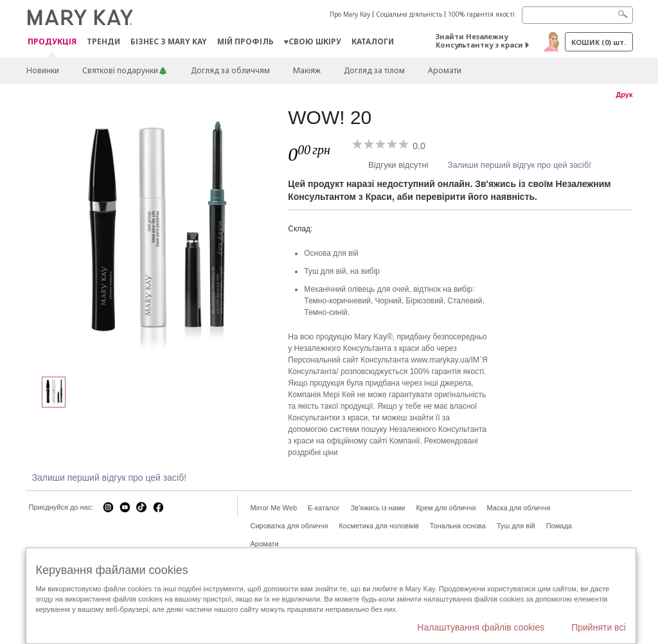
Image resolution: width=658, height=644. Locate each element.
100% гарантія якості (481, 14)
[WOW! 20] (152, 235)
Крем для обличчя (446, 508)
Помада (559, 526)
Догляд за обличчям (230, 70)
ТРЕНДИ (103, 41)
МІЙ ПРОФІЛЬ (245, 41)
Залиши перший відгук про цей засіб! (520, 165)
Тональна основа (458, 526)
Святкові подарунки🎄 (125, 70)
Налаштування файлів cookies (481, 627)
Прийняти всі (598, 627)
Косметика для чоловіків (378, 526)
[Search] (577, 15)
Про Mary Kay (350, 14)
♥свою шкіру (313, 41)
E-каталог (324, 508)
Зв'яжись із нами (378, 508)
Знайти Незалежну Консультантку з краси (479, 40)
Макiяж (307, 70)
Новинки (43, 70)
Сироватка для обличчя (289, 526)
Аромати (445, 70)
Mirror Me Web (274, 508)
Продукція (52, 42)
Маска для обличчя (518, 508)
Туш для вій (516, 526)
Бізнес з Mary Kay (169, 41)
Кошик (599, 42)
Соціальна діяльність (409, 14)
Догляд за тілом (374, 70)
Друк (624, 94)
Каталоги (373, 41)
